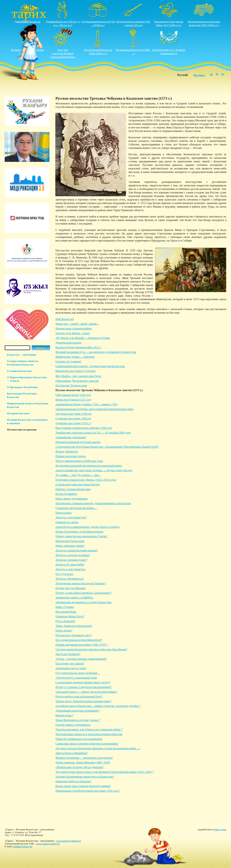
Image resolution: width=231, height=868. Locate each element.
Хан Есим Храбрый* (68, 654)
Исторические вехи (18, 413)
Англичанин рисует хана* (71, 668)
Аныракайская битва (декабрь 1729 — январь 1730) (86, 404)
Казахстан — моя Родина (22, 355)
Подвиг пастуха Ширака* (71, 588)
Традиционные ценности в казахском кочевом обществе (89, 734)
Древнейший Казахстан (27, 21)
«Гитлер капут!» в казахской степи (76, 678)
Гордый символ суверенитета (73, 725)
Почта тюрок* (64, 631)
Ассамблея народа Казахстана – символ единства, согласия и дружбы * (98, 706)
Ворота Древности (66, 451)
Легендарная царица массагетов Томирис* (81, 583)
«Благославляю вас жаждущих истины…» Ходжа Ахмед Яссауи (94, 470)
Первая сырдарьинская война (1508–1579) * (82, 645)
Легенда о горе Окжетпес (71, 569)
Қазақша (199, 75)
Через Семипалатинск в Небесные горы (79, 461)
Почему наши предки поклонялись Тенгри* (81, 536)
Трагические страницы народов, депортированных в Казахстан (93, 503)
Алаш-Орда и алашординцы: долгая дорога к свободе (87, 527)
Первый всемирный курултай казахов (78, 442)
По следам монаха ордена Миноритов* (79, 640)
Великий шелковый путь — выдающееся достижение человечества (96, 352)
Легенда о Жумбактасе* (70, 579)
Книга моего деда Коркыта (71, 499)
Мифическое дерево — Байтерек (75, 357)
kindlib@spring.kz (23, 846)
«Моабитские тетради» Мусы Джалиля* (79, 767)
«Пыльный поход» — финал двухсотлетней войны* (86, 692)
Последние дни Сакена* (70, 663)
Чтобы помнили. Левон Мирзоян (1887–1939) (83, 762)
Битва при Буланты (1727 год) (73, 400)
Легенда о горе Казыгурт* (71, 517)
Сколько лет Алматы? (68, 361)
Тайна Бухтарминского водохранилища (79, 739)
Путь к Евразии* (65, 621)
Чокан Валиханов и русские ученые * (78, 720)
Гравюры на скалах (67, 522)
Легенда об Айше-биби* (70, 565)
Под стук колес (64, 574)
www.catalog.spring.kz (48, 843)
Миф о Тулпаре (65, 607)
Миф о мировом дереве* (70, 546)
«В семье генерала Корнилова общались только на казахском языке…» (98, 748)
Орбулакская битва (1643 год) (73, 395)
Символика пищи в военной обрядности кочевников (87, 744)
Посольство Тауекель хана (71, 385)
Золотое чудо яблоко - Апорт (73, 333)
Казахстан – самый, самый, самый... (77, 324)
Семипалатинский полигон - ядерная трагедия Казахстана (90, 366)
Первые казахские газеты (70, 456)
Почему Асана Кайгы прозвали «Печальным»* (83, 593)
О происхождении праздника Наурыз (77, 484)
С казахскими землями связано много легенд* (83, 682)
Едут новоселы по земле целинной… (78, 673)
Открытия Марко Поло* (70, 616)
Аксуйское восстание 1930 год (74, 414)
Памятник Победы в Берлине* (73, 781)
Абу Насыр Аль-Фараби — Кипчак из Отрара (83, 338)
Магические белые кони (70, 541)
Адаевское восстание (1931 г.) (73, 423)
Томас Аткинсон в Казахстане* (74, 626)
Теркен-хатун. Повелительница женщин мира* (83, 701)
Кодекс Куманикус (66, 494)
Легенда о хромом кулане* (71, 560)
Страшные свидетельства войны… (76, 508)
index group (220, 829)
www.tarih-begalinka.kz (69, 841)
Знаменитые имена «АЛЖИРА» (74, 598)
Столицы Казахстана (19, 371)
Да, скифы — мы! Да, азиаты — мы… (78, 475)
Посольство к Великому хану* (74, 635)
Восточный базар (66, 612)
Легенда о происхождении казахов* (77, 550)
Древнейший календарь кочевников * (78, 711)
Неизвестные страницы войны (74, 328)
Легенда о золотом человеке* (73, 555)
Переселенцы (63, 513)
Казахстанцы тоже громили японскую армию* (83, 786)
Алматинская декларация (70, 437)
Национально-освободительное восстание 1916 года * (88, 791)
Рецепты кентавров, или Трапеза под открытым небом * (89, 729)
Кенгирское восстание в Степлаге (75, 371)
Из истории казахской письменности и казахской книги (89, 466)
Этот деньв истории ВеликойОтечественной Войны (63, 53)
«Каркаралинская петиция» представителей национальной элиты (94, 409)
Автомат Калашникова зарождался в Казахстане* (85, 777)
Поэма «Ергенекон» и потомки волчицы (79, 532)
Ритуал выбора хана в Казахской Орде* (79, 696)
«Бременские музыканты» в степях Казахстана (83, 602)
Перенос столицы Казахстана (73, 489)
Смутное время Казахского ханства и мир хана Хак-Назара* (91, 649)
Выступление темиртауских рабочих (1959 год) (84, 428)
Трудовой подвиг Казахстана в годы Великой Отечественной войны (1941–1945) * (105, 772)
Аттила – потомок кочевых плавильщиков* (81, 659)
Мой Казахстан (64, 319)
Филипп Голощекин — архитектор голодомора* (84, 758)
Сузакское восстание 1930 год (73, 418)
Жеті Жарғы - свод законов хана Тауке (78, 376)
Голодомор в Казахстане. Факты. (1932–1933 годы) (86, 480)
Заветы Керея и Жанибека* (72, 753)
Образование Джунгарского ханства (77, 381)
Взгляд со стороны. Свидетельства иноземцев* (83, 687)
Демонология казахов (68, 343)
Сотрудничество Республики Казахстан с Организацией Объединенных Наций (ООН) (107, 447)
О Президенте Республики (22, 387)
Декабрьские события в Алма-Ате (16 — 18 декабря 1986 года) (93, 433)
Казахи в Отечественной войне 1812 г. (78, 347)
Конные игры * (64, 715)
